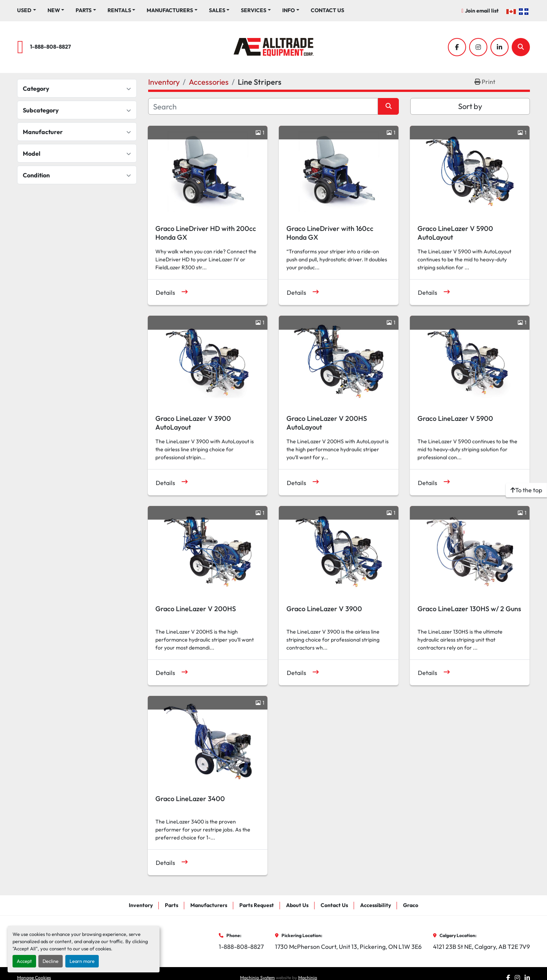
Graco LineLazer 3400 (190, 799)
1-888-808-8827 (51, 47)
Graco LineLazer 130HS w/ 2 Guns (469, 609)
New (54, 10)
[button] (56, 10)
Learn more (82, 961)
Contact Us (327, 10)
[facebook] (457, 47)
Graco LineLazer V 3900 (324, 609)
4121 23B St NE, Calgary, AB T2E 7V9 (481, 947)
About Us (297, 905)
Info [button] (289, 10)
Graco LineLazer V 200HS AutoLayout (327, 423)
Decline (51, 961)
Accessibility (375, 905)
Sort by (470, 106)
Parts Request (257, 905)
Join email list (482, 11)
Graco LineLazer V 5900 (455, 418)
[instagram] (478, 47)
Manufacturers (170, 10)
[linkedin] (500, 47)
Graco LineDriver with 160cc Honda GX (330, 233)
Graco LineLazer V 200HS (196, 609)
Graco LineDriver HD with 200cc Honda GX (206, 233)
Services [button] (254, 10)
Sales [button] (217, 10)
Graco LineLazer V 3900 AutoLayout (193, 423)
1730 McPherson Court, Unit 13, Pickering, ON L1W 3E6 (348, 947)
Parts (84, 10)
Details (165, 292)
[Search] (521, 47)
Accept (24, 961)
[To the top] (526, 490)
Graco (411, 905)
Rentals (119, 10)
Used (24, 10)
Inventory (141, 905)
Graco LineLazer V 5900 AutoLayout (455, 233)
